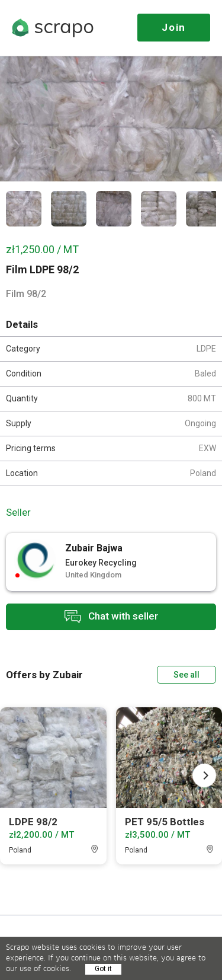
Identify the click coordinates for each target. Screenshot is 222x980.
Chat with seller (111, 617)
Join (174, 27)
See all (186, 675)
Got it (103, 969)
